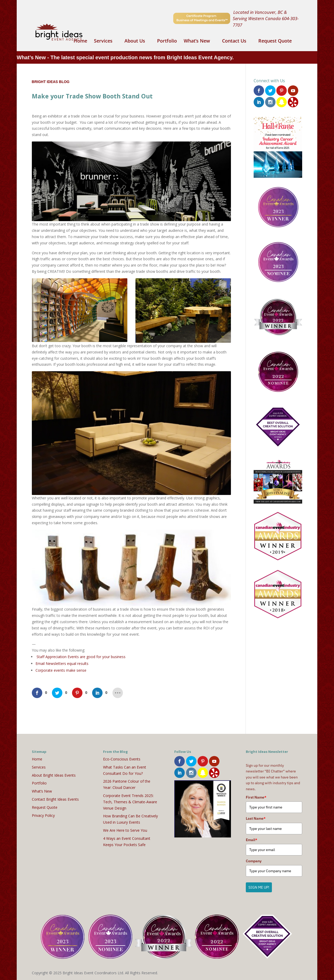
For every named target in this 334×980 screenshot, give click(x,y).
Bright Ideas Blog (51, 82)
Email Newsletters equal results (62, 663)
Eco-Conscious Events (122, 759)
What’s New (197, 41)
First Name (256, 797)
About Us (135, 41)
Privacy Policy (43, 815)
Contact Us (234, 41)
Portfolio (167, 41)
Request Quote (275, 41)
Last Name (256, 818)
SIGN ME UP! (259, 887)
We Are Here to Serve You (125, 830)
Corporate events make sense (61, 670)
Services (103, 41)
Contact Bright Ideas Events (55, 799)
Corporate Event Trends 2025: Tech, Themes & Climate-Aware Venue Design (130, 802)
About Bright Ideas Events (54, 775)
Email (252, 840)
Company (254, 861)
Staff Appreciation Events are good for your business (81, 657)
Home (80, 41)
